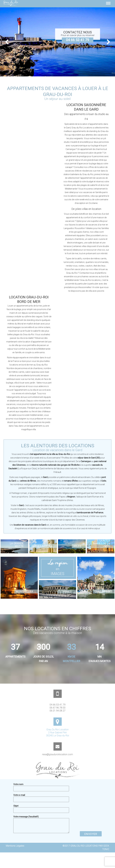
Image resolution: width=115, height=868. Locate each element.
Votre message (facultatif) (41, 818)
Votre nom (41, 786)
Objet (41, 808)
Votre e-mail (41, 797)
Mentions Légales (15, 846)
